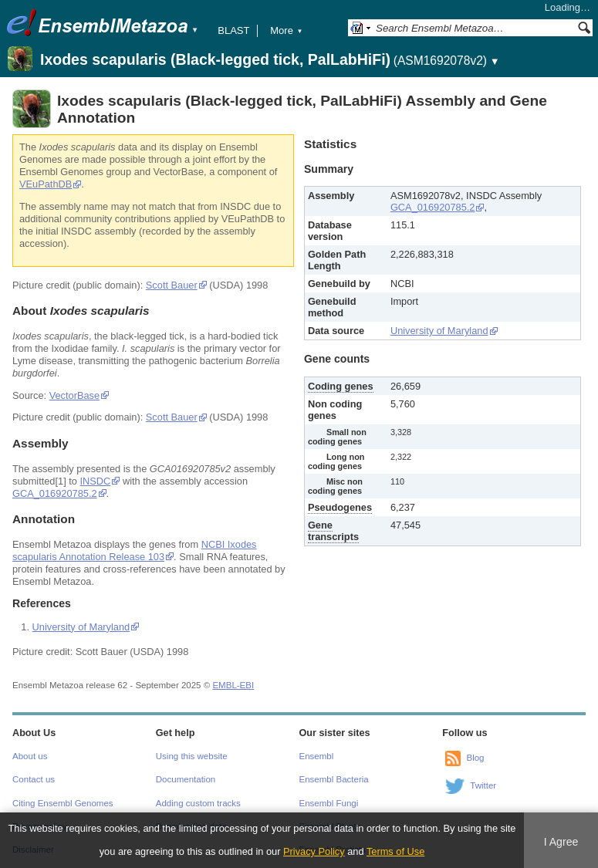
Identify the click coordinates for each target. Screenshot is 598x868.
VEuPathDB (46, 184)
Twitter (483, 785)
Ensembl (317, 756)
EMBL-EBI (233, 685)
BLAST (233, 30)
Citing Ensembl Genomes (63, 803)
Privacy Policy (314, 851)
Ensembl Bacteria (334, 779)
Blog (475, 758)
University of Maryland (81, 627)
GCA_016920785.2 (55, 493)
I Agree (561, 842)
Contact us (34, 779)
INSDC (96, 481)
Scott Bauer (172, 285)
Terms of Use (395, 851)
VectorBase (74, 395)
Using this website (192, 756)
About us (30, 756)
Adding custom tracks (198, 803)
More (286, 30)
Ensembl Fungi (329, 803)
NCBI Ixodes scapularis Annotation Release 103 (135, 551)
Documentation (186, 779)
